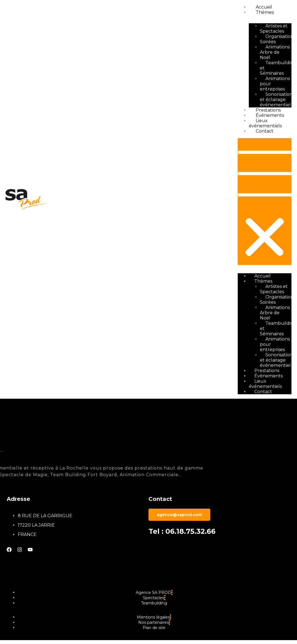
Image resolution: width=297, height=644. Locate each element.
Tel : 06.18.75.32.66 (182, 531)
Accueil (264, 7)
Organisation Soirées (277, 39)
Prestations (268, 110)
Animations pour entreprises (275, 84)
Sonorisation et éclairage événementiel (276, 100)
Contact (265, 131)
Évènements (270, 115)
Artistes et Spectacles (274, 29)
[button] (265, 202)
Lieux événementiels (265, 123)
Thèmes (265, 12)
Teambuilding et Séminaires (278, 68)
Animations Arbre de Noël (275, 52)
